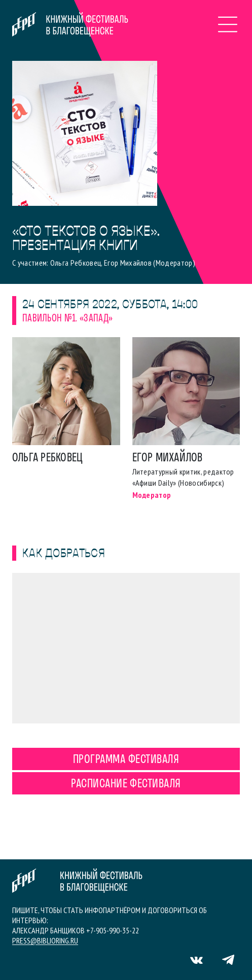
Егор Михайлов (168, 458)
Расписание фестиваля (126, 784)
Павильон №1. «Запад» (67, 319)
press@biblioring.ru (45, 940)
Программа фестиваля (126, 760)
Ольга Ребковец (47, 458)
